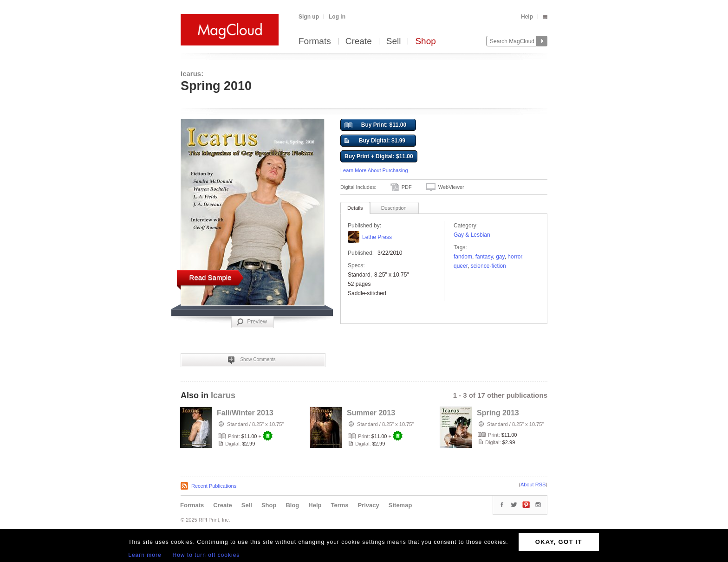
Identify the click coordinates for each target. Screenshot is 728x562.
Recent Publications (214, 486)
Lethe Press (377, 237)
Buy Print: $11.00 (375, 125)
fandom (463, 257)
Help (527, 17)
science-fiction (488, 266)
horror (515, 257)
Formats (315, 42)
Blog (292, 505)
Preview (252, 322)
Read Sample (211, 277)
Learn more (145, 555)
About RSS (533, 484)
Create (359, 42)
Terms (339, 505)
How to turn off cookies (206, 555)
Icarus (223, 395)
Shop (425, 42)
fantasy (484, 257)
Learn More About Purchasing (374, 170)
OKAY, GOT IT (559, 542)
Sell (394, 42)
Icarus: (192, 74)
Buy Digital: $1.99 (375, 141)
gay (500, 257)
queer (461, 266)
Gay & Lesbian (472, 235)
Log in (337, 17)
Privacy (369, 505)
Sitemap (400, 505)
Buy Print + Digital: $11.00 (379, 156)
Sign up (309, 17)
